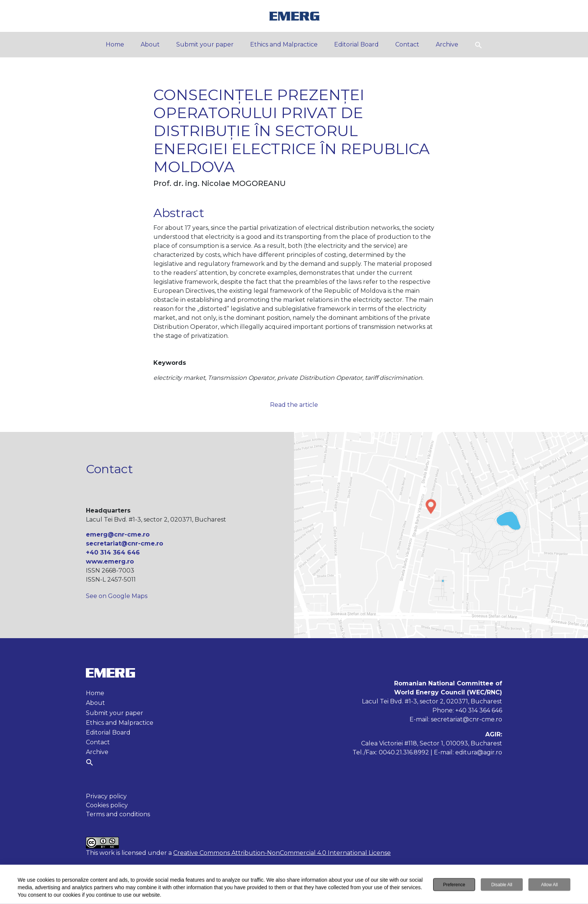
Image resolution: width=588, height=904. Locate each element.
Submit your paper (205, 44)
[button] (478, 44)
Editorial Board (356, 44)
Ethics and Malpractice (284, 44)
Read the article (294, 405)
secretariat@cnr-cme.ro (124, 543)
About (150, 44)
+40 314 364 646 (113, 552)
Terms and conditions (118, 814)
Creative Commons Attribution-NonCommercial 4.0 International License (282, 853)
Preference (454, 885)
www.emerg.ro (110, 561)
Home (115, 44)
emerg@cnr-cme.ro (118, 534)
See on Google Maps (117, 596)
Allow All (550, 885)
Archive (447, 44)
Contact (407, 44)
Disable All (502, 885)
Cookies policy (107, 805)
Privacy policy (106, 796)
